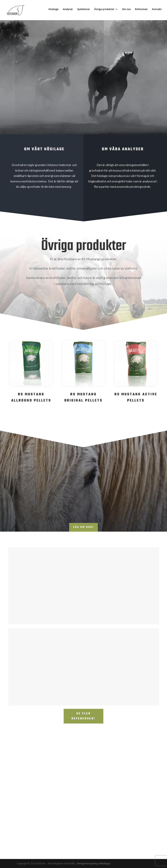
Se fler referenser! (83, 716)
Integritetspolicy (88, 863)
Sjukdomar (83, 11)
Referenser (141, 11)
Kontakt (157, 11)
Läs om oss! (83, 527)
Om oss (126, 11)
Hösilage (53, 11)
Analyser (68, 11)
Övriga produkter (104, 11)
